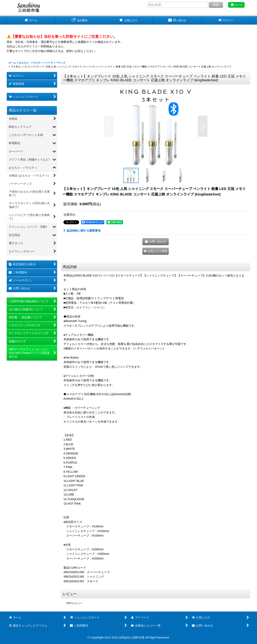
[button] (108, 126)
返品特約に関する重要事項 (82, 231)
